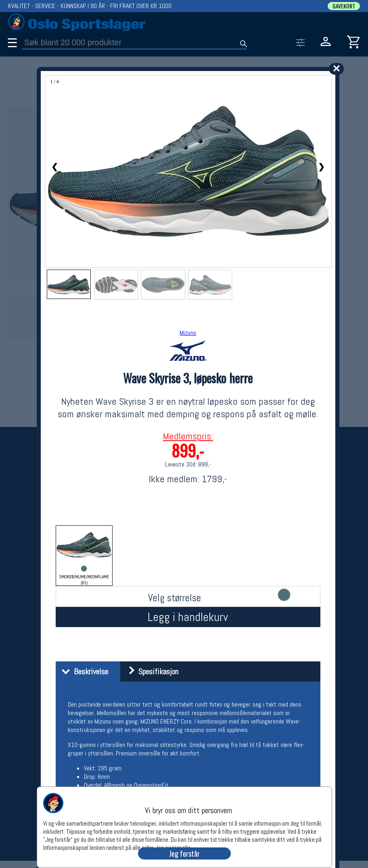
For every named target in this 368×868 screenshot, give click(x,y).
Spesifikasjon (150, 671)
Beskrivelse (83, 671)
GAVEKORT (344, 6)
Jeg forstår (184, 853)
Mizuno (188, 333)
